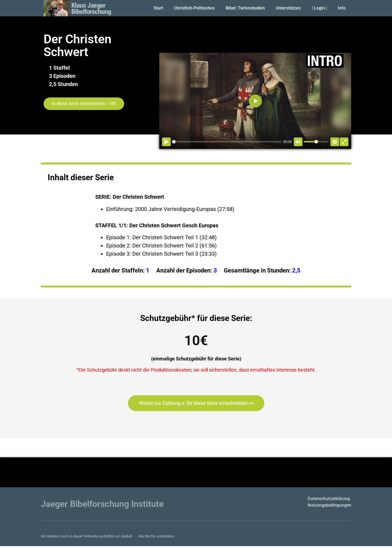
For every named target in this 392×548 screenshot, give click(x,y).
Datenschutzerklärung (329, 499)
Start (158, 8)
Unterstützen (288, 8)
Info (342, 8)
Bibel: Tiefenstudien (245, 8)
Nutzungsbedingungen (329, 505)
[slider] (227, 142)
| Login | (319, 8)
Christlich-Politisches (194, 8)
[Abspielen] (166, 142)
